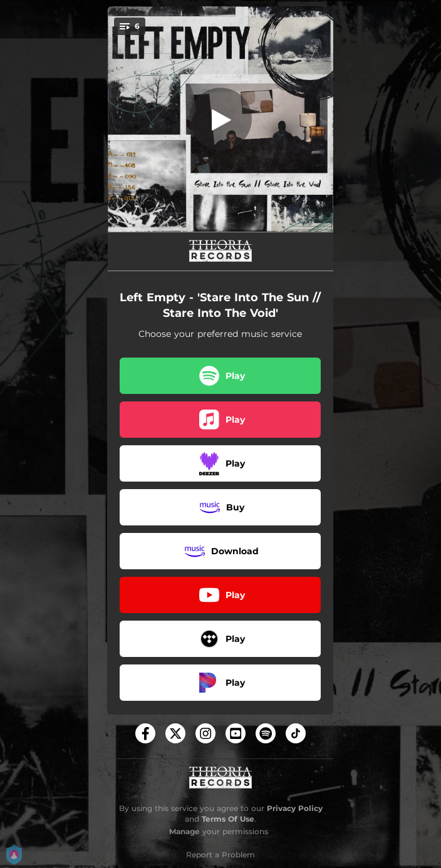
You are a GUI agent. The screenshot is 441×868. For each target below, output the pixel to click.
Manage (184, 831)
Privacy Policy (295, 808)
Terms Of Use (228, 819)
